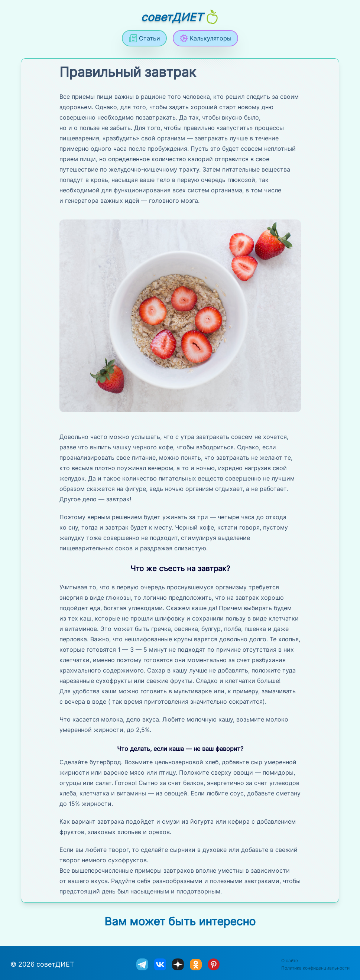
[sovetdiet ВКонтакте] (160, 964)
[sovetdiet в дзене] (178, 964)
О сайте (290, 961)
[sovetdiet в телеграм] (142, 964)
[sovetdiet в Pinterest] (214, 964)
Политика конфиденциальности (315, 968)
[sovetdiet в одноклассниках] (196, 965)
